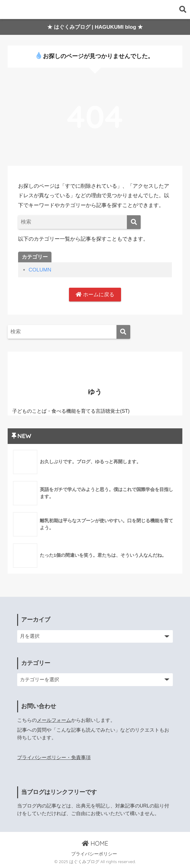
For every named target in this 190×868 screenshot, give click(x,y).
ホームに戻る (95, 295)
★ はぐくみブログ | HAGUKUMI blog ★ (95, 27)
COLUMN (40, 270)
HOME (95, 843)
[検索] (134, 222)
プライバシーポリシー (94, 854)
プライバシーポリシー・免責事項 (54, 757)
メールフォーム (54, 720)
